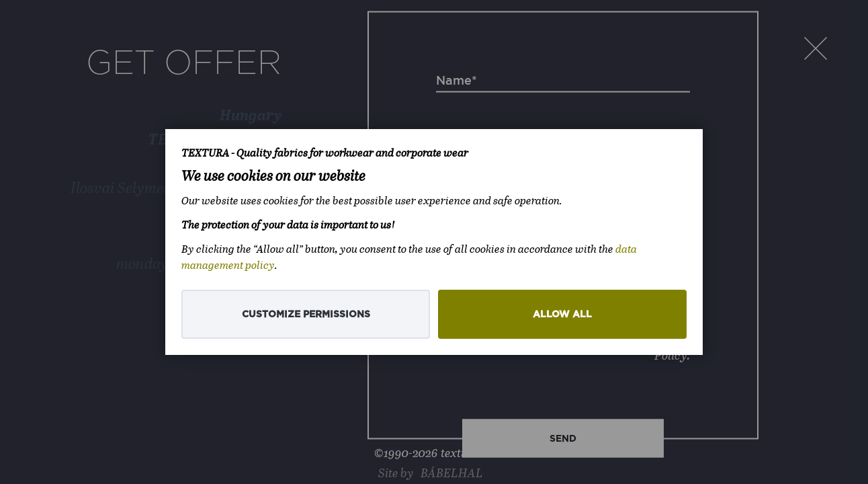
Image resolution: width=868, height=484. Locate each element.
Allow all (562, 314)
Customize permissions (306, 314)
